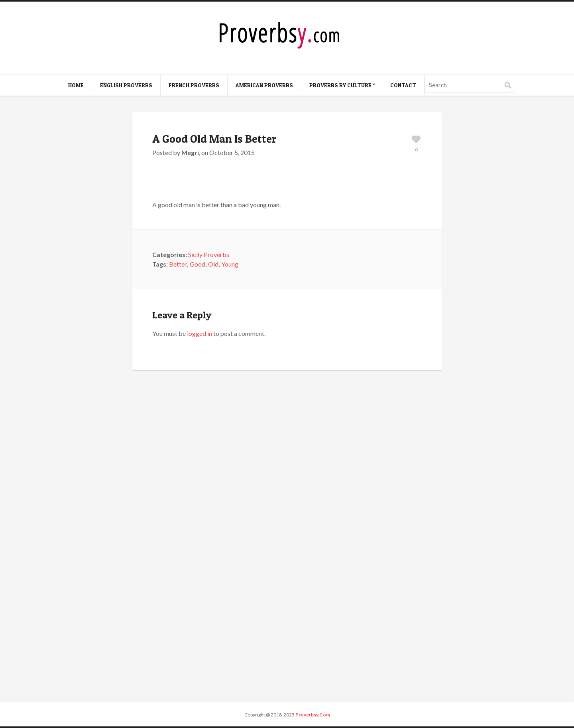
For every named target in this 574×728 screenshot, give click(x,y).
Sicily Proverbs (209, 254)
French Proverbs (194, 85)
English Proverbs (126, 85)
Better (178, 264)
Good (198, 264)
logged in (200, 333)
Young (230, 264)
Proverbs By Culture (340, 85)
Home (76, 85)
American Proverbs (264, 85)
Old (213, 264)
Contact (403, 85)
